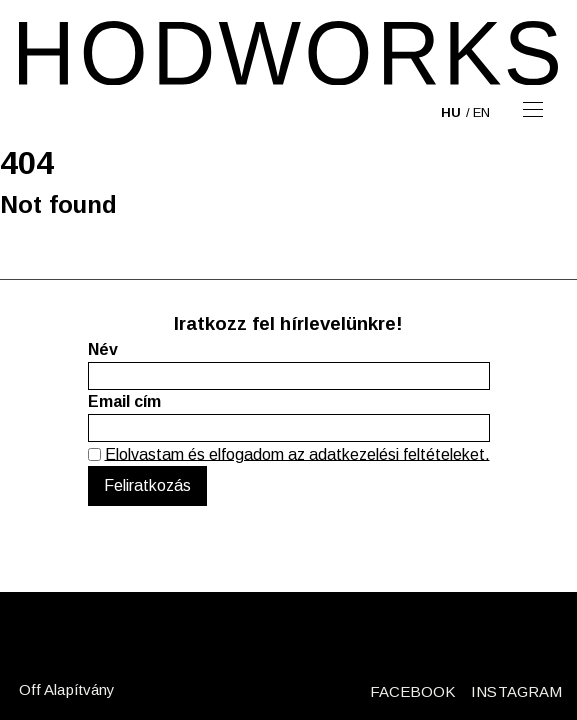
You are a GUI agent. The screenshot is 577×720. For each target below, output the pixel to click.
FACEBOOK (413, 691)
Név (103, 349)
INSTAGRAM (516, 691)
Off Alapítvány (67, 689)
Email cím (124, 401)
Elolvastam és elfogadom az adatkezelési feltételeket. (297, 453)
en (481, 112)
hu (451, 112)
